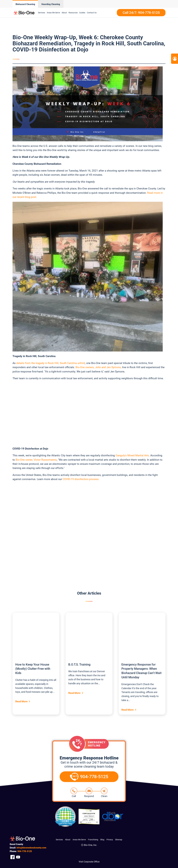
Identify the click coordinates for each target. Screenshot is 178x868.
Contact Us (92, 13)
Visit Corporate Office (89, 862)
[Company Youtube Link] (18, 857)
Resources (73, 13)
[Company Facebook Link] (13, 857)
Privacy (110, 840)
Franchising (93, 840)
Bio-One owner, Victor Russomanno (36, 460)
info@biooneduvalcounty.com (31, 848)
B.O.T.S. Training (79, 665)
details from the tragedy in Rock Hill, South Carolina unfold (51, 363)
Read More (21, 701)
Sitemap (119, 840)
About (64, 13)
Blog (102, 840)
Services (42, 13)
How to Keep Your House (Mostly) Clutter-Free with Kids (33, 669)
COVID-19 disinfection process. (81, 479)
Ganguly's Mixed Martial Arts (132, 455)
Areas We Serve (53, 13)
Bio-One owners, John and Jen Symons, (98, 367)
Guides (82, 13)
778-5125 (25, 851)
